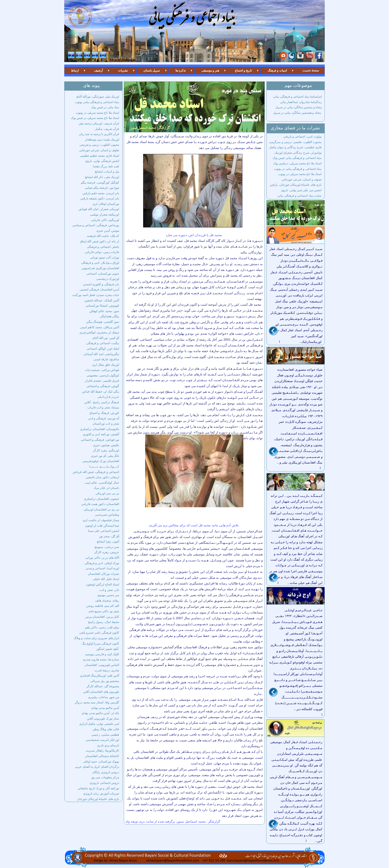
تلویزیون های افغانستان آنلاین (101, 692)
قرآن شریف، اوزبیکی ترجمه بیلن (99, 123)
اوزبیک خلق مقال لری (106, 365)
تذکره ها (180, 71)
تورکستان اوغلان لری (106, 204)
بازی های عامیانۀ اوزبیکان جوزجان (98, 799)
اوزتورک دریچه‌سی (108, 279)
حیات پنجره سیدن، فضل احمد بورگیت (96, 295)
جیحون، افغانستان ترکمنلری (101, 499)
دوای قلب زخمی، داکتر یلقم (102, 627)
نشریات (123, 71)
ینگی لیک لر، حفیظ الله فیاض (101, 392)
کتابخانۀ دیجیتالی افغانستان (102, 756)
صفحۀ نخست (311, 71)
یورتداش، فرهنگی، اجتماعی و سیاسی (96, 225)
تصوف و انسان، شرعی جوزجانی (302, 180)
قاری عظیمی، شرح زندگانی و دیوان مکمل (295, 147)
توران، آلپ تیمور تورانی (105, 257)
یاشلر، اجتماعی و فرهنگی (103, 247)
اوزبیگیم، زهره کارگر (106, 450)
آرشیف (98, 71)
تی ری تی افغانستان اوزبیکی (101, 509)
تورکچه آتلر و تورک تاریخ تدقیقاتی (98, 788)
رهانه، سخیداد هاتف (107, 601)
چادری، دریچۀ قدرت (107, 670)
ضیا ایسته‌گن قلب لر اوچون (102, 526)
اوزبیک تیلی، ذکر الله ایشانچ (102, 177)
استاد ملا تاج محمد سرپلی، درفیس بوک (297, 163)
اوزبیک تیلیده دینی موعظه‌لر (102, 140)
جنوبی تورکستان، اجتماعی (103, 274)
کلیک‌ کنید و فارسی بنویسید (102, 654)
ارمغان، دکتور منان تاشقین (102, 477)
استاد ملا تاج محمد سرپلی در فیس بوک (95, 118)
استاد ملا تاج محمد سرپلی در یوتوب (97, 113)
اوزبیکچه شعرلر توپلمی (105, 215)
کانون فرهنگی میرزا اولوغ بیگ (100, 644)
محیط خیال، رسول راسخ (104, 622)
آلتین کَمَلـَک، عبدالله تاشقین (102, 300)
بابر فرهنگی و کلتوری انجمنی (101, 284)
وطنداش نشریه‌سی (107, 515)
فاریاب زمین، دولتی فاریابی (102, 252)
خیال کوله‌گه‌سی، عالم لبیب (102, 483)
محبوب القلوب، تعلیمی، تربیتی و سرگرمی (295, 142)
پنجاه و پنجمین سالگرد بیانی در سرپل (299, 107)
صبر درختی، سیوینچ (107, 547)
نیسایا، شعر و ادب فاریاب (103, 407)
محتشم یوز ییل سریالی (105, 681)
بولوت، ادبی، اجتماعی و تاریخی (302, 137)
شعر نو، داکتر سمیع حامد (104, 611)
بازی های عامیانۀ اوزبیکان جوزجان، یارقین (296, 185)
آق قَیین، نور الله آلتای (106, 338)
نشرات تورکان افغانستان (103, 574)
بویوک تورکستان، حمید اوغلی (101, 761)
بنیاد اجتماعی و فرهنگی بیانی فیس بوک (297, 158)
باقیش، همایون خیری (106, 445)
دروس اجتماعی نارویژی (104, 783)
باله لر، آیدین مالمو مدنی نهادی (100, 713)
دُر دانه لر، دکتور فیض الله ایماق (99, 241)
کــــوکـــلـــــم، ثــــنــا (104, 467)
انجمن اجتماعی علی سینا (104, 531)
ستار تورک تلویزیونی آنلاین (103, 719)
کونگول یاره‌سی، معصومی (103, 375)
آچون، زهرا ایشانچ (108, 542)
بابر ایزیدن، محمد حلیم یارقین (101, 193)
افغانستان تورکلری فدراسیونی (100, 268)
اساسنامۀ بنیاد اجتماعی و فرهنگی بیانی (297, 97)
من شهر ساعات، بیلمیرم (104, 697)
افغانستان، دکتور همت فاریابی (100, 504)
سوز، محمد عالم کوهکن (104, 311)
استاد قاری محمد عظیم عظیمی (99, 156)
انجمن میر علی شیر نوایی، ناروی (301, 190)
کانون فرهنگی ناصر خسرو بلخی (99, 633)
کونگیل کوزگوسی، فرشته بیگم (100, 182)
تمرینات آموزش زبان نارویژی (101, 794)
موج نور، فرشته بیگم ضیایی (102, 188)
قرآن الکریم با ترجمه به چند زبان (99, 134)
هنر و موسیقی (210, 71)
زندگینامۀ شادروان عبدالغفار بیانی (301, 102)
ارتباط (75, 71)
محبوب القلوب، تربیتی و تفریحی (99, 145)
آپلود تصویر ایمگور (108, 649)
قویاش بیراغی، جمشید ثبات (102, 370)
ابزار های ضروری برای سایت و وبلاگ (96, 638)
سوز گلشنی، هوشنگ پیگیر (103, 322)
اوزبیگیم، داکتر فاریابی (105, 220)
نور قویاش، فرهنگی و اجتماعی (100, 440)
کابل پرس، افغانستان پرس (102, 617)
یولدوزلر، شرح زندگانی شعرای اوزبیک (298, 153)
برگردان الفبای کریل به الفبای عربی (97, 767)
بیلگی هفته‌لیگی (109, 316)
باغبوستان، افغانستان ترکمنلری (99, 429)
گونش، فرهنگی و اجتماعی (103, 386)
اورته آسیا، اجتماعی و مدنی (102, 568)
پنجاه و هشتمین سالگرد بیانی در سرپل (297, 113)
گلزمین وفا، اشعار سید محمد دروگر (97, 702)
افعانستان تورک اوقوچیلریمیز (101, 461)
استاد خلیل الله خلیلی (106, 579)
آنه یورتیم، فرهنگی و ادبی (103, 418)
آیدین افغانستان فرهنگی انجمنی (99, 289)
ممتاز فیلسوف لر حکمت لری (101, 520)
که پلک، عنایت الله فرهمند (103, 236)
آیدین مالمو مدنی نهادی (105, 708)
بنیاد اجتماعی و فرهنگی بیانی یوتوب (97, 102)
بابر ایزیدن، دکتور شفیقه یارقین (100, 198)
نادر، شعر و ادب (109, 590)
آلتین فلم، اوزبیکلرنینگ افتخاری (99, 676)
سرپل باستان (152, 71)
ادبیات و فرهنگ (277, 71)
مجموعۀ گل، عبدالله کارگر (103, 686)
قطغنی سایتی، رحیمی (105, 735)
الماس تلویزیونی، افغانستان (102, 665)
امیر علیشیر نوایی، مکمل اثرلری (99, 724)
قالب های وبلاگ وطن (106, 729)
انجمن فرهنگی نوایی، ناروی (102, 161)
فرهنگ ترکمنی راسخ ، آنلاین (102, 402)
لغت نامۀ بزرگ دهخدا (106, 166)
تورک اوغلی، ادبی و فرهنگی (102, 563)
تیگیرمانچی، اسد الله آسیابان (101, 354)
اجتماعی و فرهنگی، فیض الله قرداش (96, 472)
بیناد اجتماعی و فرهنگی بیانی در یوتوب (298, 169)
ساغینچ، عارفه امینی (106, 359)
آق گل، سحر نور (109, 536)
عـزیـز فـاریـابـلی (108, 397)
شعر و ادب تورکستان (106, 424)
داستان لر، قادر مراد (106, 488)
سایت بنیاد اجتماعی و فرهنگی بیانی (299, 196)
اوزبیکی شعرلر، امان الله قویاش (99, 209)
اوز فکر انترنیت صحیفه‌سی (102, 740)
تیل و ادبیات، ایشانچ (107, 172)
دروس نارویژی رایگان (106, 772)
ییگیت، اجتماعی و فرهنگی (103, 343)
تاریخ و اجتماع (243, 71)
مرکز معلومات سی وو (105, 777)
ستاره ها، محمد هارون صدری (101, 659)
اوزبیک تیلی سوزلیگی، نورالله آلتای (97, 97)
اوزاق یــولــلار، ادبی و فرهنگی (100, 263)
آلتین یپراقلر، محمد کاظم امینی (100, 327)
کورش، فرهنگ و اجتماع (104, 413)
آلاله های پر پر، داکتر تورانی (102, 558)
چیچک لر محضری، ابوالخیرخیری (99, 332)
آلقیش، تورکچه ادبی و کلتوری (101, 434)
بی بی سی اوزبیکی (107, 493)
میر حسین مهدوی (108, 595)
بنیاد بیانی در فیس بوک (105, 107)
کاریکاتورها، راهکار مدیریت (102, 751)
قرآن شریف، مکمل (107, 129)
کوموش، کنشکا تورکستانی (102, 306)
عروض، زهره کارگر (107, 552)
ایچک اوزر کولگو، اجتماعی (103, 349)
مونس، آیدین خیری (108, 231)
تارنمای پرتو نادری (108, 745)
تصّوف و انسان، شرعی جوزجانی (99, 150)
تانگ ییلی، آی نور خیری (105, 456)
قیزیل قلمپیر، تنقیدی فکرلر (102, 381)
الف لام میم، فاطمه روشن (103, 606)
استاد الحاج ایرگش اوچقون (102, 584)
